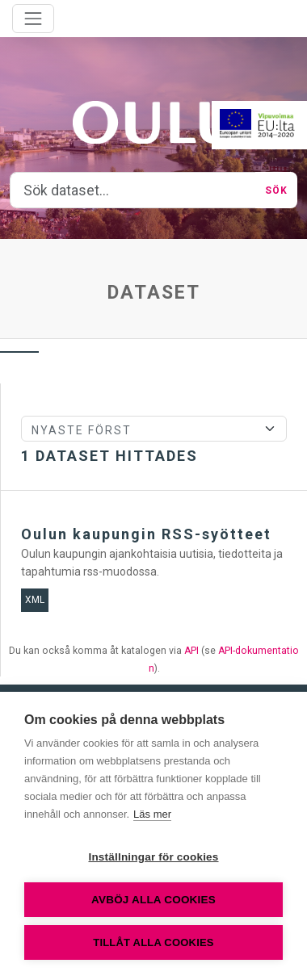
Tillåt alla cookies (153, 942)
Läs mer (152, 814)
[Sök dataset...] (133, 191)
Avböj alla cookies (153, 900)
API (191, 651)
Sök (276, 191)
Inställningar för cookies (153, 857)
